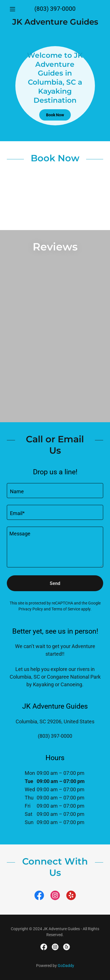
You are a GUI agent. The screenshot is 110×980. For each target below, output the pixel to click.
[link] (55, 22)
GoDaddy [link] (66, 966)
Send (55, 583)
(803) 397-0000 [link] (55, 9)
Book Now (55, 115)
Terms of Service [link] (66, 609)
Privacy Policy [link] (31, 609)
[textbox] (55, 491)
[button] (14, 9)
